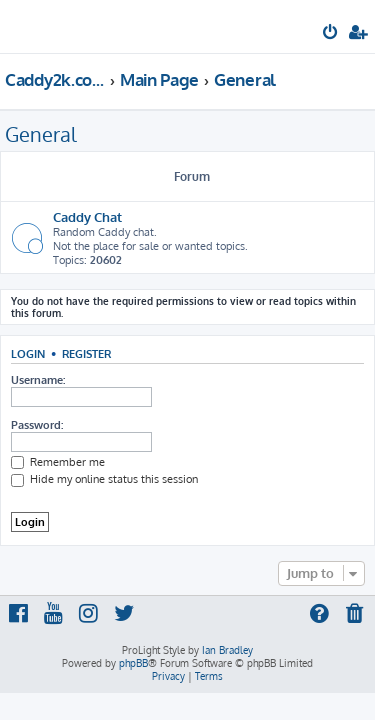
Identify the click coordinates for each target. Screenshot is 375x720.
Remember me (58, 462)
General (41, 134)
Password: (37, 425)
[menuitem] (331, 34)
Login (28, 353)
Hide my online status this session (104, 479)
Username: (38, 380)
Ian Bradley (227, 650)
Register (86, 353)
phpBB (133, 663)
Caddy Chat (87, 216)
